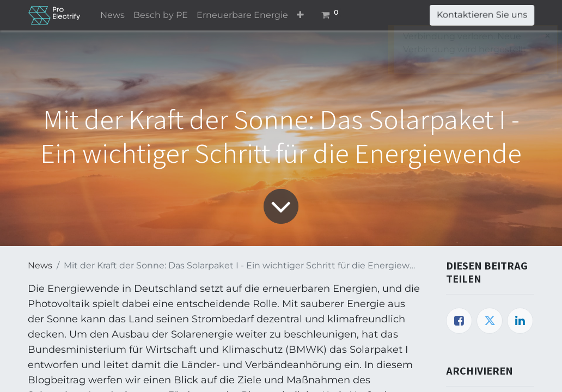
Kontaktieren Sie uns (482, 15)
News (40, 265)
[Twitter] (490, 321)
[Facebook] (459, 321)
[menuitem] (112, 15)
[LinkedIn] (520, 321)
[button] (300, 15)
